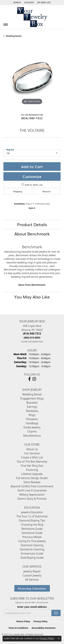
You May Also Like (32, 297)
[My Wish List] (44, 3)
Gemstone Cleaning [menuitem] (32, 549)
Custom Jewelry (32, 575)
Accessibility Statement (44, 628)
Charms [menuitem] (32, 431)
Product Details (32, 224)
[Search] (17, 3)
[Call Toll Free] (32, 338)
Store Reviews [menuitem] (32, 482)
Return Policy (23, 621)
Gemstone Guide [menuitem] (32, 533)
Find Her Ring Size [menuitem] (32, 466)
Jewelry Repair (32, 571)
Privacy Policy (40, 621)
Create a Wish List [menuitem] (32, 457)
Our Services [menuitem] (32, 453)
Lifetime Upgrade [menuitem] (32, 474)
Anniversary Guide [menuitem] (32, 553)
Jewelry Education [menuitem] (32, 512)
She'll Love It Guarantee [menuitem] (32, 490)
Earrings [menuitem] (32, 407)
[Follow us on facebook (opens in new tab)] (29, 379)
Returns (47, 191)
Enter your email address (32, 607)
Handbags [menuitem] (32, 423)
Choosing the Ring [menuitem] (32, 525)
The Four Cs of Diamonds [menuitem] (32, 516)
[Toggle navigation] (6, 25)
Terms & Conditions (18, 628)
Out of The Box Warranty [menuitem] (32, 462)
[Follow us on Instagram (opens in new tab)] (34, 379)
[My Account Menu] (29, 3)
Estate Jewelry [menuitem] (32, 427)
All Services (32, 580)
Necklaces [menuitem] (32, 411)
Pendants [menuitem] (32, 419)
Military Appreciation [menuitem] (32, 495)
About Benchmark (32, 234)
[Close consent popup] (59, 639)
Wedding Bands (14, 36)
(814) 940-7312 (32, 118)
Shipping (18, 191)
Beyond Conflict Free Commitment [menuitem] (32, 486)
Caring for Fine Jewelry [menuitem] (32, 541)
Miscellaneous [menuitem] (32, 436)
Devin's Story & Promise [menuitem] (32, 499)
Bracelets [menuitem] (32, 403)
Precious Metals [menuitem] (32, 537)
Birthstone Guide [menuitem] (32, 529)
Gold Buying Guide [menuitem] (32, 558)
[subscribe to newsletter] (56, 613)
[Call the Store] (32, 334)
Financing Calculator (32, 588)
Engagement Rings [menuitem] (32, 398)
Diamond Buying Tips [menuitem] (32, 520)
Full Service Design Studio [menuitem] (32, 478)
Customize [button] (32, 176)
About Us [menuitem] (32, 449)
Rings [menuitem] (32, 415)
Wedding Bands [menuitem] (32, 394)
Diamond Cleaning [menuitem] (32, 545)
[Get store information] (32, 342)
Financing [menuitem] (32, 470)
